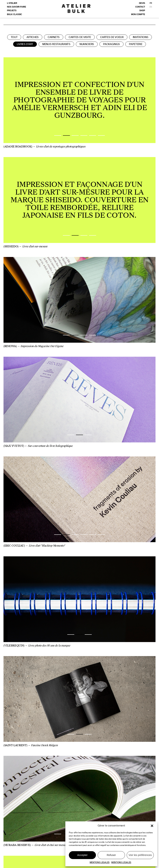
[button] (152, 826)
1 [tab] (58, 135)
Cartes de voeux (112, 37)
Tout (14, 37)
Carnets (54, 37)
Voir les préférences (140, 855)
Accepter (82, 855)
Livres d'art (25, 44)
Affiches (33, 37)
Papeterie (136, 44)
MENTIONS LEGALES (100, 862)
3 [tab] (75, 135)
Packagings (111, 44)
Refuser (111, 855)
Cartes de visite (80, 37)
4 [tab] (84, 135)
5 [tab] (93, 135)
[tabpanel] (79, 100)
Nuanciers (87, 44)
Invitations (141, 37)
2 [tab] (66, 135)
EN (151, 7)
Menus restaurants (56, 44)
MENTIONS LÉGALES (121, 862)
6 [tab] (101, 135)
